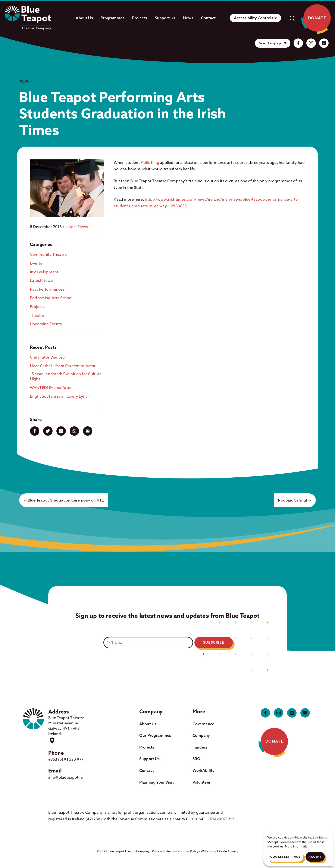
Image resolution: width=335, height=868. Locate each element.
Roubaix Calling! (293, 500)
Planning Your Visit (156, 782)
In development (44, 272)
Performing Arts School (51, 298)
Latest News (77, 227)
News (188, 18)
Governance (203, 724)
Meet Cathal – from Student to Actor (63, 366)
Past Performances (47, 289)
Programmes (113, 18)
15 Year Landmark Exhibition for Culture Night (66, 376)
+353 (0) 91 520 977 (66, 759)
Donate (317, 18)
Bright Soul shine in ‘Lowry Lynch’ (60, 396)
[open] (292, 18)
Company (201, 735)
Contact (208, 18)
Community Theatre (48, 254)
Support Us (165, 18)
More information (297, 846)
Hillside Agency (228, 851)
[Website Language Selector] (273, 43)
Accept (315, 857)
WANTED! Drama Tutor (51, 388)
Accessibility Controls (254, 18)
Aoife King (150, 163)
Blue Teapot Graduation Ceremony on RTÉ (66, 500)
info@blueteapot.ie (65, 777)
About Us (84, 18)
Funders (200, 747)
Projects (140, 18)
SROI (197, 759)
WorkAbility (204, 770)
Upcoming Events (46, 324)
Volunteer (201, 782)
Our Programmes (155, 735)
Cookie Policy (189, 851)
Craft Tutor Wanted (47, 357)
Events (36, 263)
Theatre (37, 315)
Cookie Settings (285, 857)
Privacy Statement (165, 851)
